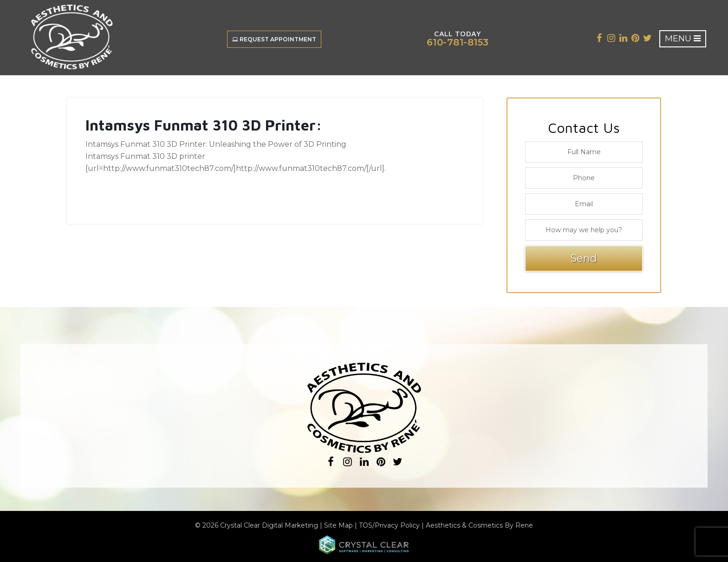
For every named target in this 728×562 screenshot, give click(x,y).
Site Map (338, 525)
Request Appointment (274, 39)
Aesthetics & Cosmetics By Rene (479, 525)
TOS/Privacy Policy (389, 525)
